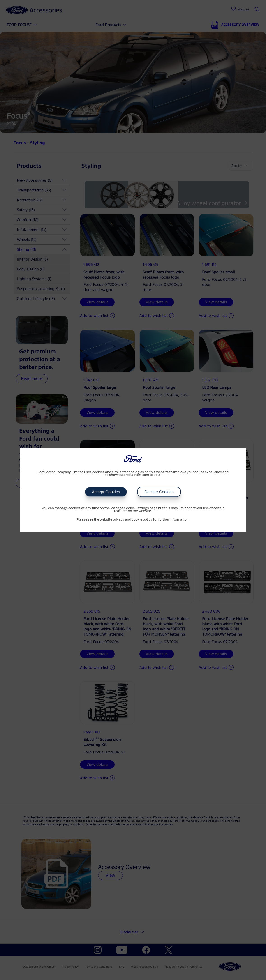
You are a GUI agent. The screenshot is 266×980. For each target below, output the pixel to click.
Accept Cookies (106, 492)
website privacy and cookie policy (126, 520)
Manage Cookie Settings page (134, 508)
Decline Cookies (159, 492)
